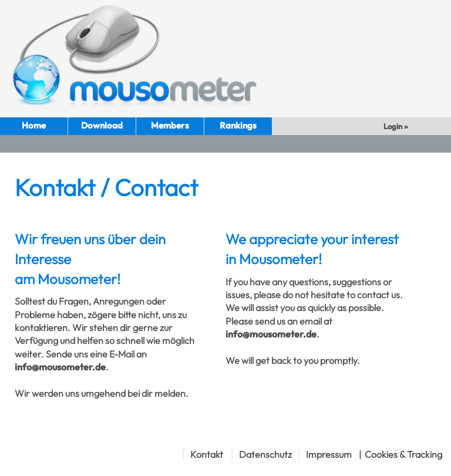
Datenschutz (265, 454)
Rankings (238, 125)
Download (102, 125)
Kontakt (207, 454)
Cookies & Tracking (403, 454)
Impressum (329, 454)
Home (34, 125)
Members (170, 125)
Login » (396, 126)
